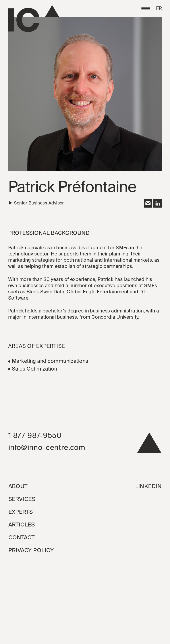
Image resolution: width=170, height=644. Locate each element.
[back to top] (149, 445)
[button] (146, 8)
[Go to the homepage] (34, 19)
